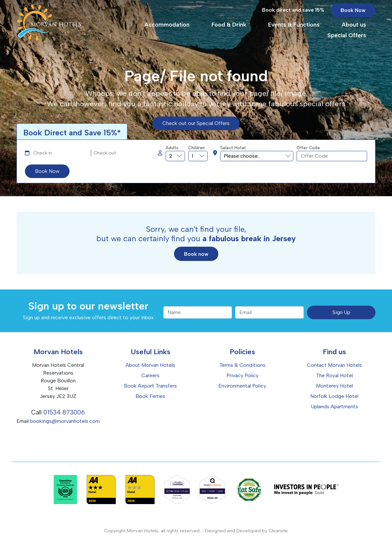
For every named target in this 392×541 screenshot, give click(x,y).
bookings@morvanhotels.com (65, 421)
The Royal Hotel (334, 375)
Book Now (353, 14)
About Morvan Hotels (150, 365)
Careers (150, 375)
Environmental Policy (242, 386)
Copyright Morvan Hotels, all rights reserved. (152, 531)
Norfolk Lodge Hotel (334, 396)
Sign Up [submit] (341, 312)
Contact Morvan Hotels (334, 365)
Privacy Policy (242, 375)
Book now (196, 254)
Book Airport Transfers (150, 386)
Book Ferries (150, 396)
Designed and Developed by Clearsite (246, 531)
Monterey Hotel (334, 386)
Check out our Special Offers (196, 123)
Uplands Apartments (334, 406)
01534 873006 (64, 412)
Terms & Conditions (242, 365)
